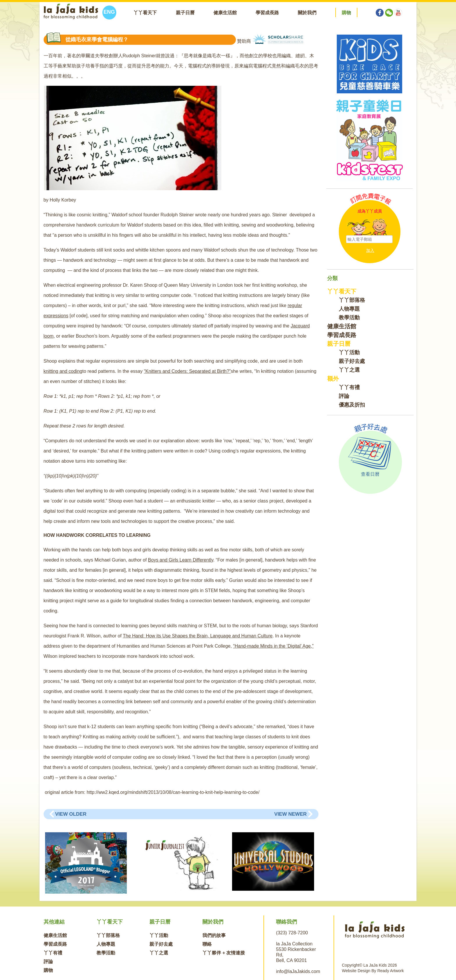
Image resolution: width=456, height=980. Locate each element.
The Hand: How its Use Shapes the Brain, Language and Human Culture (198, 636)
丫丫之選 (349, 370)
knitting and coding (63, 371)
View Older (71, 814)
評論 (344, 396)
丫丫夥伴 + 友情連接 (224, 953)
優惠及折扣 (352, 405)
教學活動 (349, 318)
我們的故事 (214, 935)
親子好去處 (352, 361)
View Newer (290, 814)
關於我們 (307, 13)
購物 (48, 970)
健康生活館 (225, 13)
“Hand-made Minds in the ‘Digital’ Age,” (273, 646)
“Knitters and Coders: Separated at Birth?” (187, 371)
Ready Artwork (390, 971)
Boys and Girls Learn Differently (181, 560)
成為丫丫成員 (370, 211)
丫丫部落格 (352, 300)
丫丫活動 (349, 352)
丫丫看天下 (145, 13)
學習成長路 (267, 13)
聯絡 (207, 944)
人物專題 (349, 309)
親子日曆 (185, 13)
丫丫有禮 (349, 387)
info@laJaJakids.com (298, 971)
